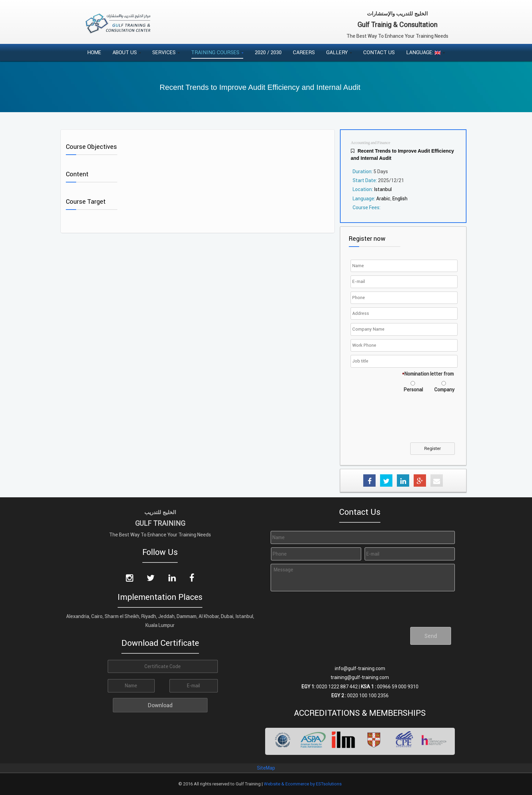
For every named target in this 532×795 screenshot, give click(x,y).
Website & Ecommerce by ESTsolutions (303, 784)
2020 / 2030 (268, 52)
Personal (413, 390)
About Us (127, 52)
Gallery (339, 52)
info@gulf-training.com (360, 668)
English (400, 199)
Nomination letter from (428, 374)
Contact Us (379, 52)
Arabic (383, 199)
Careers (304, 52)
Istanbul (383, 189)
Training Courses (217, 52)
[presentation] (404, 422)
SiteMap (266, 768)
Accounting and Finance (371, 143)
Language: (425, 52)
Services (166, 52)
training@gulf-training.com (360, 677)
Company (444, 390)
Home (94, 52)
